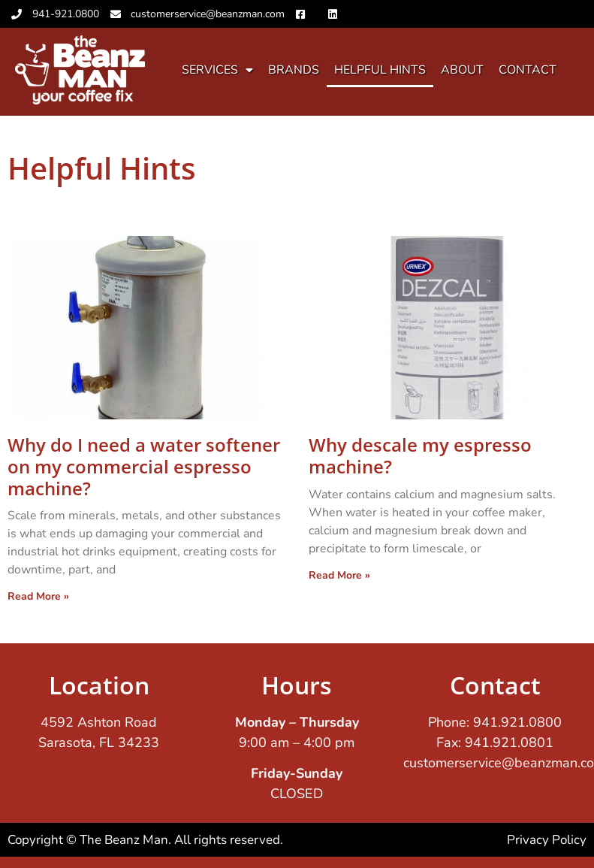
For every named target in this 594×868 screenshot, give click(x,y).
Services (217, 70)
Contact (528, 70)
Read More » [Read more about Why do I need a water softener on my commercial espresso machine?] (38, 596)
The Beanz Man (124, 840)
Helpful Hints (380, 70)
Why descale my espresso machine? (420, 455)
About (462, 70)
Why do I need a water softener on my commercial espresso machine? (144, 466)
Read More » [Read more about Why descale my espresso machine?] (339, 575)
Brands (294, 70)
